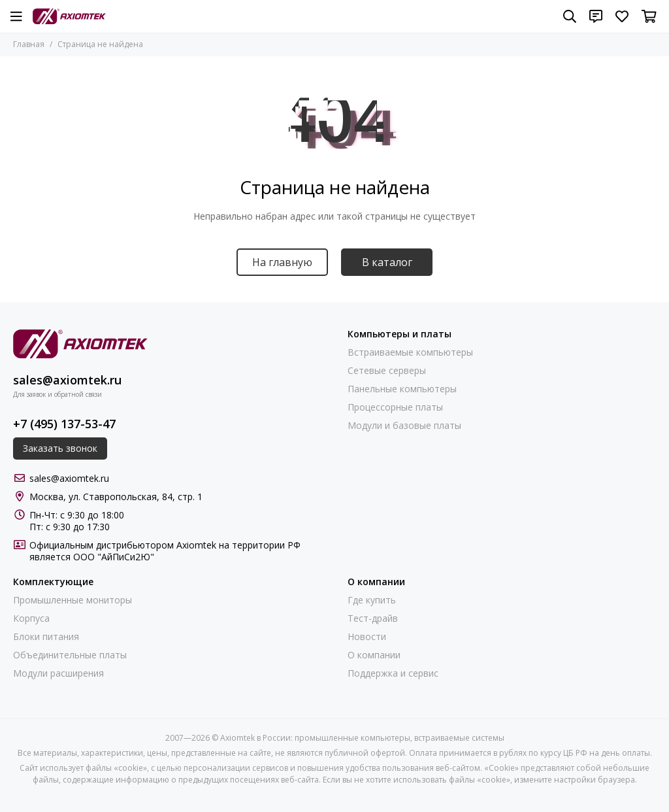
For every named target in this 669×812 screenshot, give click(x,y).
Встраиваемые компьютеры (410, 352)
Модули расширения (58, 673)
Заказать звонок (60, 448)
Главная (29, 44)
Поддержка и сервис (393, 673)
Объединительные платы (70, 655)
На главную (282, 262)
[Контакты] (596, 16)
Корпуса (31, 618)
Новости (367, 637)
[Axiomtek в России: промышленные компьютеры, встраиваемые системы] (69, 16)
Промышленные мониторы (73, 600)
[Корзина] (649, 16)
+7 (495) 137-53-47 (64, 424)
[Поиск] (570, 16)
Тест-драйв (373, 618)
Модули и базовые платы (404, 426)
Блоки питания (46, 637)
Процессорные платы (395, 407)
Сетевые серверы (387, 371)
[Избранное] (622, 16)
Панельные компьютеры (402, 389)
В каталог (387, 262)
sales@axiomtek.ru (67, 380)
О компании (374, 655)
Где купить (372, 600)
